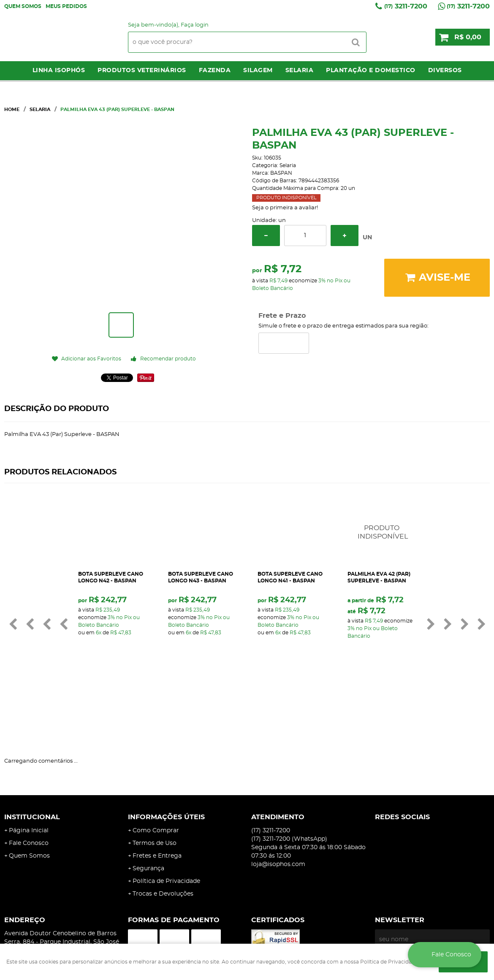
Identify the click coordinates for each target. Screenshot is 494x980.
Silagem (258, 70)
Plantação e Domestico (371, 70)
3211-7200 (406, 6)
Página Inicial (29, 765)
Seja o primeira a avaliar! (285, 208)
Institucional (32, 751)
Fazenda (215, 70)
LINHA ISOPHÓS (59, 70)
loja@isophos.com (278, 799)
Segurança (148, 803)
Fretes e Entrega (157, 790)
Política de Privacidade (166, 815)
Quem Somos (23, 6)
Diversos (445, 70)
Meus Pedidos (66, 6)
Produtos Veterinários (142, 70)
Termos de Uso (155, 777)
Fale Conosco (29, 777)
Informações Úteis (166, 751)
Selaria (300, 70)
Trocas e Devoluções (163, 828)
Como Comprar (156, 765)
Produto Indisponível (407, 541)
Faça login (195, 25)
